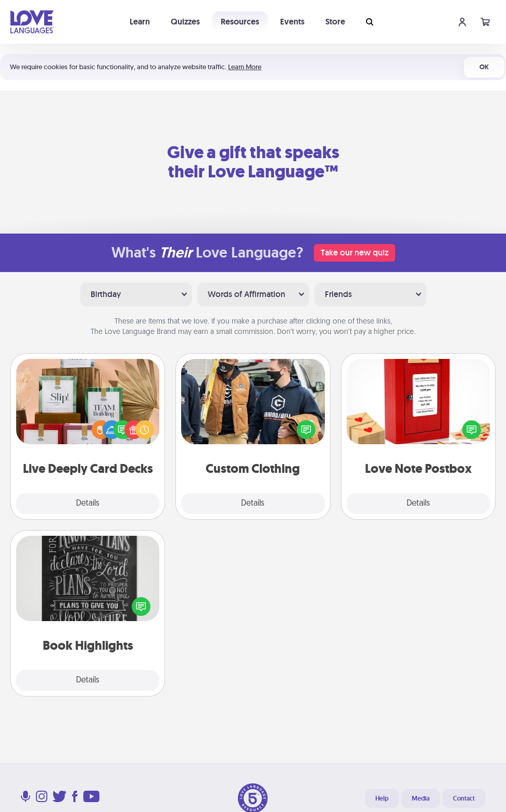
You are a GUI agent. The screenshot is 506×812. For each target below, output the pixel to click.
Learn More (245, 67)
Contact (464, 798)
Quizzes (185, 22)
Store (335, 22)
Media (421, 798)
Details (88, 504)
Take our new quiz (355, 253)
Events (292, 22)
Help (382, 798)
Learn (140, 22)
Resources (240, 22)
